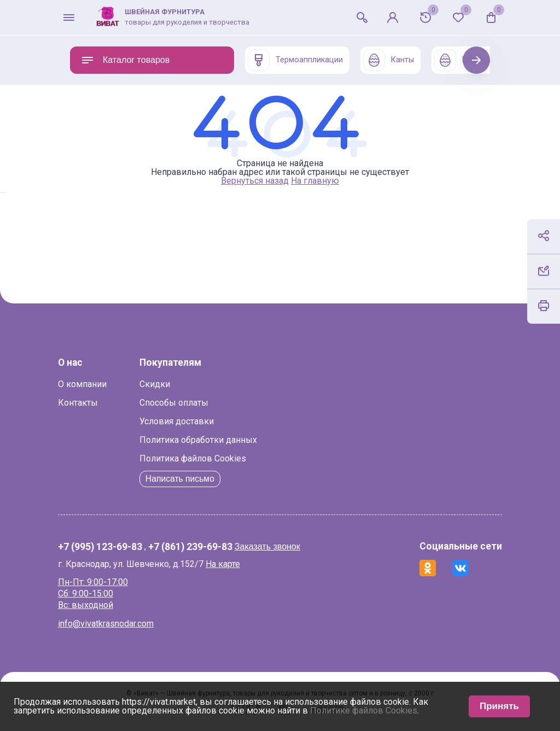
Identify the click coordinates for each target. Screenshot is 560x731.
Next (477, 60)
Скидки (167, 384)
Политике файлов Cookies (364, 710)
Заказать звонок (279, 546)
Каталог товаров (125, 60)
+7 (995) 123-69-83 (112, 547)
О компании (94, 384)
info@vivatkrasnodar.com (118, 624)
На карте (235, 564)
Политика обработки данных (210, 440)
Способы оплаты (186, 403)
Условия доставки (189, 421)
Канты (389, 60)
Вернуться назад (255, 181)
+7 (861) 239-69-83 (202, 547)
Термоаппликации (295, 60)
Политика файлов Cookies (205, 458)
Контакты (90, 403)
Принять (499, 706)
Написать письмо (193, 479)
